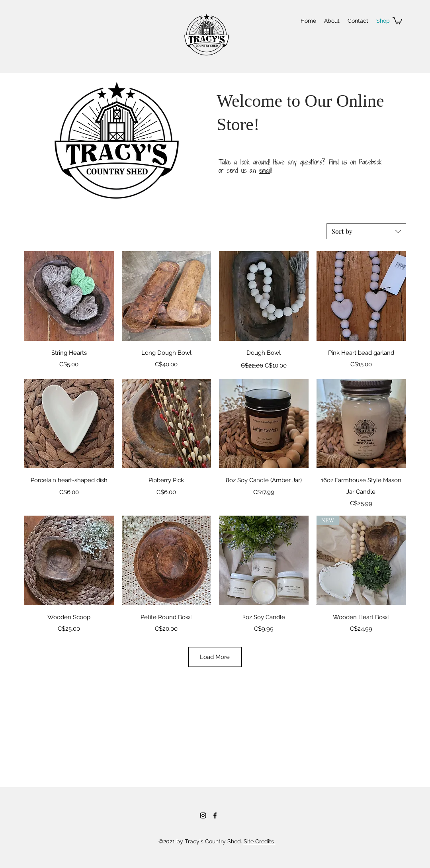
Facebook (370, 162)
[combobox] (366, 231)
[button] (397, 20)
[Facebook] (215, 815)
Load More (215, 657)
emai (265, 170)
